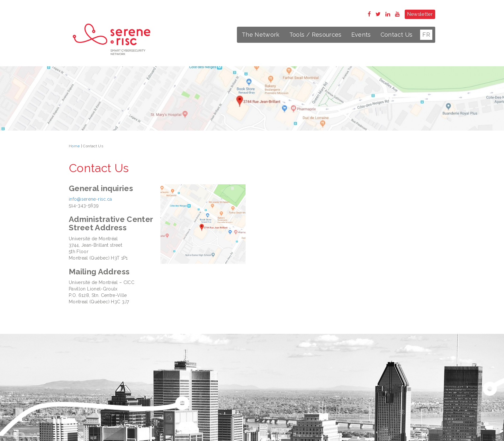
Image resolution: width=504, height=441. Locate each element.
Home (74, 146)
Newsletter (420, 14)
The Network (261, 35)
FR (426, 35)
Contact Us (397, 35)
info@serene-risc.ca (90, 199)
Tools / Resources (315, 35)
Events (361, 35)
